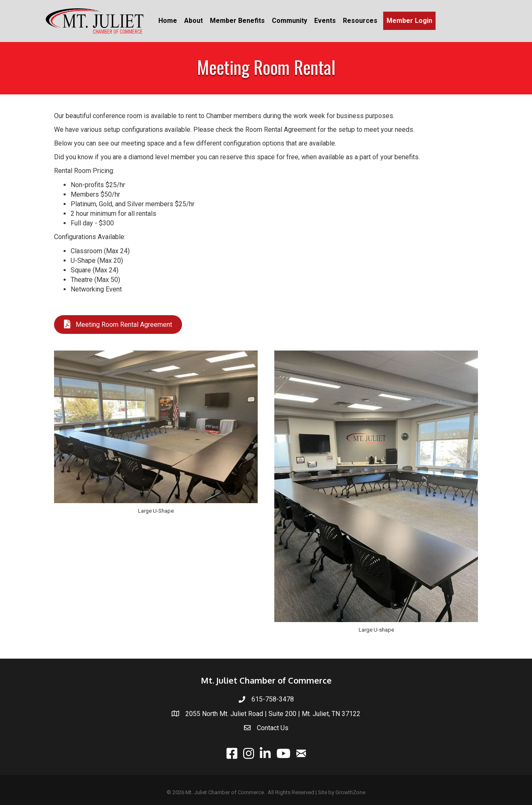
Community (289, 21)
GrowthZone (350, 792)
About (193, 21)
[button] (118, 325)
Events (325, 21)
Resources (360, 21)
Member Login (409, 21)
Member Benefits (237, 21)
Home (168, 21)
